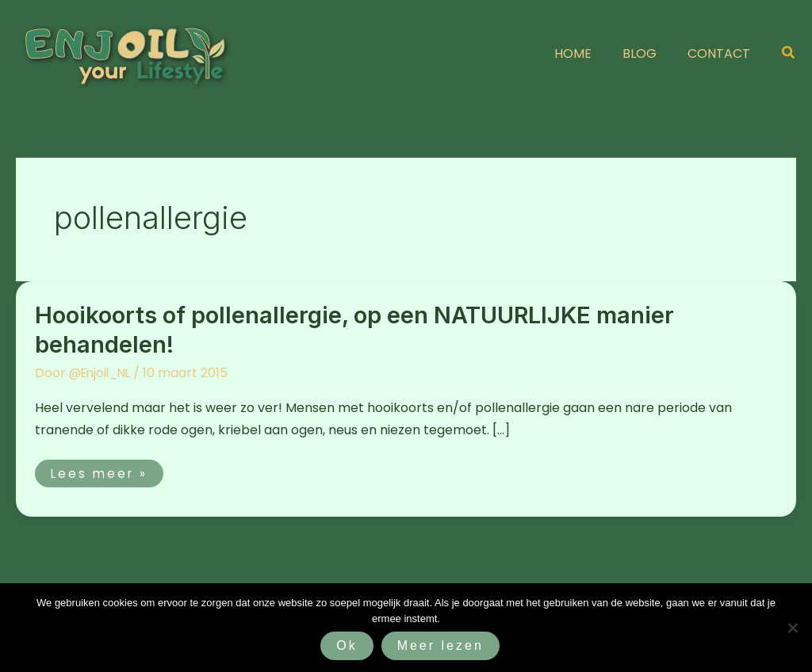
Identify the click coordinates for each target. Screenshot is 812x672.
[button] (789, 54)
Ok (347, 645)
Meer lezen (440, 645)
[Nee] (792, 628)
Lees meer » (108, 471)
